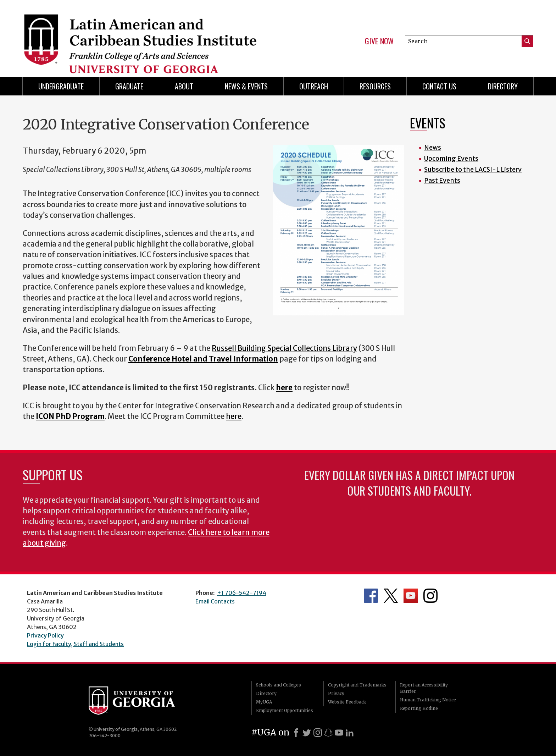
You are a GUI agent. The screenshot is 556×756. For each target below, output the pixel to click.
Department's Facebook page (371, 596)
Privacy (336, 693)
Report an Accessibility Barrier (424, 688)
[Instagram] (318, 733)
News (433, 147)
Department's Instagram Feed (430, 596)
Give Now (379, 41)
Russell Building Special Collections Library (284, 348)
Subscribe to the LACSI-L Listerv (473, 169)
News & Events (246, 86)
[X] (307, 733)
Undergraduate (61, 86)
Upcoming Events (451, 158)
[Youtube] (339, 733)
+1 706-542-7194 (242, 593)
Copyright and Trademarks (357, 685)
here (234, 416)
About (184, 86)
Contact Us (439, 86)
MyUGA (264, 702)
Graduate (129, 86)
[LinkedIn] (350, 733)
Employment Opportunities (285, 710)
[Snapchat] (328, 733)
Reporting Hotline (419, 708)
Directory (503, 86)
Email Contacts (215, 601)
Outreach (314, 86)
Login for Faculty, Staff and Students (75, 644)
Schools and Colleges (279, 685)
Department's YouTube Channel (411, 596)
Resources (375, 86)
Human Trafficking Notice (428, 700)
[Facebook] (296, 733)
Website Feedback (347, 702)
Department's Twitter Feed (391, 596)
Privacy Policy (45, 635)
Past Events (442, 180)
